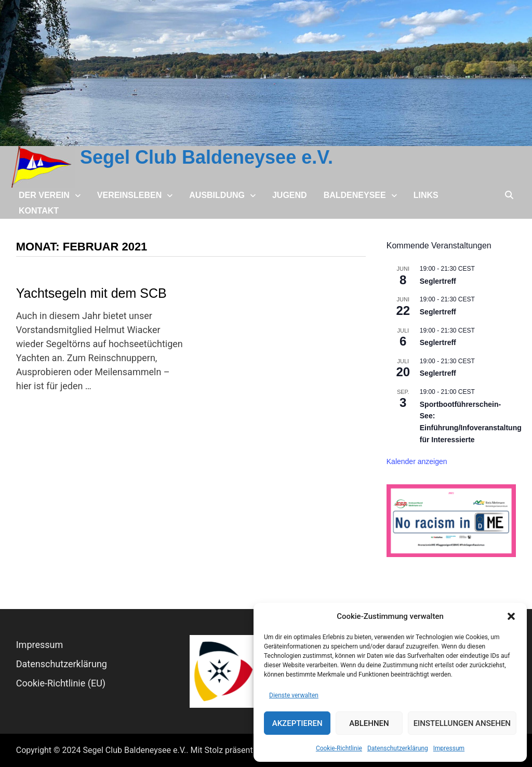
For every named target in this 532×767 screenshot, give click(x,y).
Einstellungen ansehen (462, 723)
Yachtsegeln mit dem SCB (91, 293)
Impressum (449, 748)
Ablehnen (369, 723)
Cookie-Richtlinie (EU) (61, 683)
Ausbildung (217, 195)
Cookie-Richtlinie (339, 748)
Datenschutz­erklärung (398, 748)
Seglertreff (438, 281)
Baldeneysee (355, 195)
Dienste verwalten (294, 695)
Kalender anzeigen (417, 461)
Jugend (290, 195)
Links (426, 195)
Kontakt (39, 211)
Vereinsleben (129, 195)
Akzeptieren (297, 723)
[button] (511, 616)
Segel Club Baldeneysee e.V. (207, 157)
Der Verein (44, 195)
